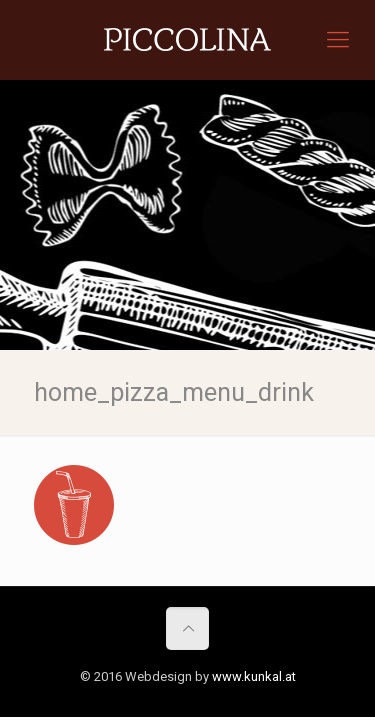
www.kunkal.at (254, 676)
